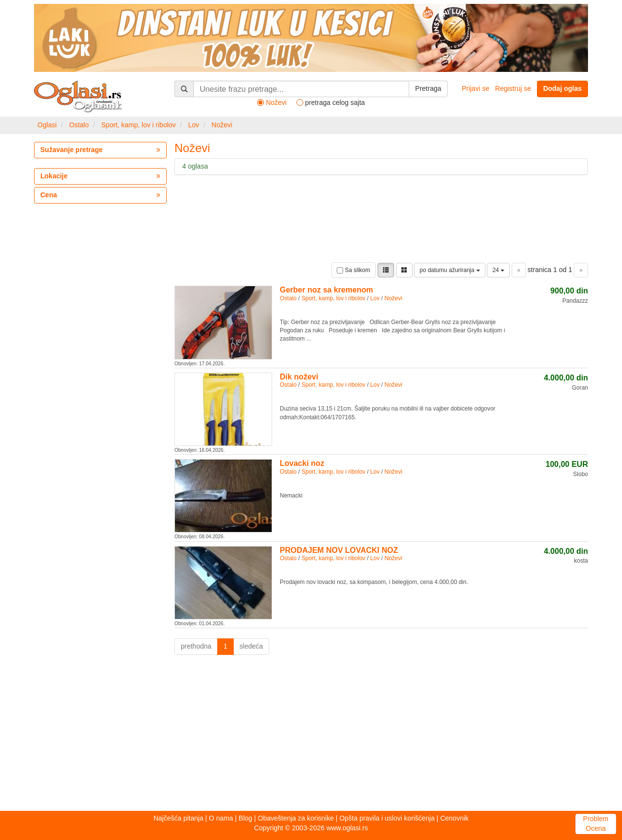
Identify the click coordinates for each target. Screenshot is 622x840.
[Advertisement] (311, 736)
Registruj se (513, 88)
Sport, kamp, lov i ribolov (138, 125)
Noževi (222, 125)
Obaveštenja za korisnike (296, 818)
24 (498, 270)
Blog (245, 818)
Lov (194, 125)
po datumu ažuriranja (449, 270)
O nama (221, 818)
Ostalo (79, 125)
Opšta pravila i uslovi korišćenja (387, 818)
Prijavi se (475, 88)
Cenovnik (454, 818)
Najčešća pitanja (179, 818)
